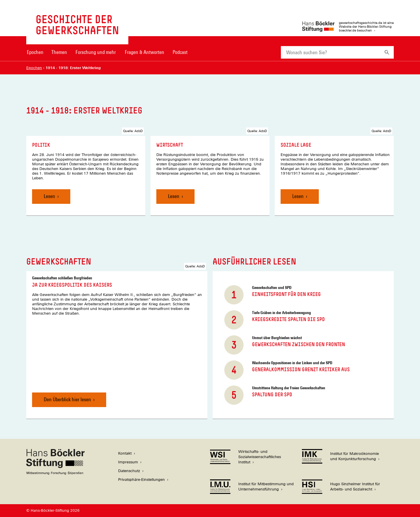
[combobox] (330, 52)
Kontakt (125, 453)
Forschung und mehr (96, 52)
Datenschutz (129, 471)
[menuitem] (35, 56)
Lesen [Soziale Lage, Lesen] (298, 196)
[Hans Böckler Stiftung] (55, 473)
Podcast (180, 52)
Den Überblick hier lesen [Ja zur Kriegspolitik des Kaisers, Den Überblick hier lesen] (67, 399)
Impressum (128, 462)
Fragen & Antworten (145, 52)
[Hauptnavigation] (107, 52)
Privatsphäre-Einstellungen (141, 480)
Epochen (35, 52)
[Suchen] (387, 52)
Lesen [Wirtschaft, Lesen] (174, 196)
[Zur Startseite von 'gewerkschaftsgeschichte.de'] (77, 31)
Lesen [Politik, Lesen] (49, 196)
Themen (59, 52)
